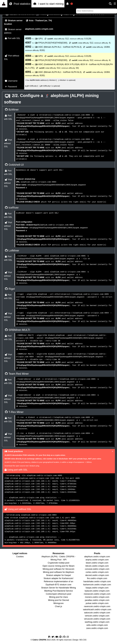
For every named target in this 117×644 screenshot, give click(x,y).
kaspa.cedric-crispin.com (97, 588)
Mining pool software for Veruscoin (58, 569)
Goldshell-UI (14, 165)
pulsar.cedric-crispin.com (97, 603)
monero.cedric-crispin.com (97, 597)
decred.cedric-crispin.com (97, 575)
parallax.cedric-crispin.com (97, 600)
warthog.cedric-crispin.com (97, 622)
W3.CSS (83, 640)
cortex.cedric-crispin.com (97, 572)
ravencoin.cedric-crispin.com (97, 606)
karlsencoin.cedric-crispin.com (97, 585)
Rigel (9, 289)
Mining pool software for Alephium (58, 572)
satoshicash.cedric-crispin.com (97, 610)
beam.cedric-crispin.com (97, 563)
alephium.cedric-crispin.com (97, 557)
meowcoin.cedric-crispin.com (97, 594)
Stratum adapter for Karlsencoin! (58, 578)
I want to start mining (48, 4)
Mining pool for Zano (58, 597)
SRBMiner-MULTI (17, 330)
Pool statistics (19, 4)
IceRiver (11, 208)
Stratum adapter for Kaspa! (58, 575)
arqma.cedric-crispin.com (97, 560)
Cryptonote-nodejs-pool (58, 563)
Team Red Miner (16, 374)
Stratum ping (34, 466)
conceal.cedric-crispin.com (97, 569)
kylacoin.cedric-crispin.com (97, 591)
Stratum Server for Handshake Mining (58, 588)
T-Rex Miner (14, 412)
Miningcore (58, 603)
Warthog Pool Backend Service (58, 591)
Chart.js (58, 606)
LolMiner (12, 250)
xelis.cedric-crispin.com (97, 625)
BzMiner (11, 110)
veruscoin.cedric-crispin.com (97, 619)
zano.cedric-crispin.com (97, 628)
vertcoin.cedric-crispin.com (97, 616)
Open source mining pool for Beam (58, 566)
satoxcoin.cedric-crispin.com (97, 613)
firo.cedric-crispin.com (97, 578)
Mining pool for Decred (58, 600)
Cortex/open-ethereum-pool (58, 594)
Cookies (20, 557)
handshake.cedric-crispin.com (97, 581)
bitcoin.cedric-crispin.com (97, 566)
